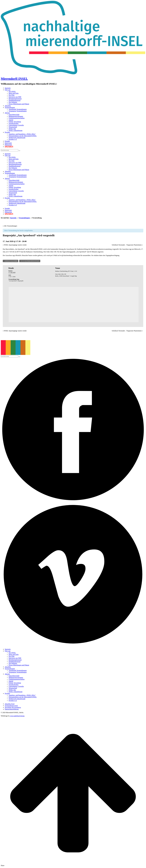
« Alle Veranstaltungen (10, 226)
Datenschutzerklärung (12, 709)
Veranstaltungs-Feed (11, 706)
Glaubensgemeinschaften (17, 118)
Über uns (8, 90)
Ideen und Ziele (14, 93)
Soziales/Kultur (14, 123)
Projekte (7, 132)
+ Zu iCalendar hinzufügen (30, 261)
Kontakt (7, 141)
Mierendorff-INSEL (14, 79)
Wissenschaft (13, 127)
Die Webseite (13, 102)
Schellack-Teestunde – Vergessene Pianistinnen (127, 245)
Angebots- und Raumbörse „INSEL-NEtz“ (22, 134)
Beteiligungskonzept (15, 99)
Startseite (8, 88)
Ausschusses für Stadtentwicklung (77, 249)
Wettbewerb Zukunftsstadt (17, 138)
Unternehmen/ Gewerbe (16, 125)
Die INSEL (12, 92)
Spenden (9, 147)
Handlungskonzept (15, 100)
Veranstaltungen (10, 107)
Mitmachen (8, 145)
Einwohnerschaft (14, 115)
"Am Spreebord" (13, 281)
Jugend (11, 120)
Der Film (12, 95)
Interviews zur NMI (15, 97)
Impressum (8, 143)
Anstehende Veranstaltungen (18, 109)
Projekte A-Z (13, 139)
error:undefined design (17, 716)
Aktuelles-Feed (10, 704)
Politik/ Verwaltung (15, 122)
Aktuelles (8, 106)
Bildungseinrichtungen (16, 116)
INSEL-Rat (12, 129)
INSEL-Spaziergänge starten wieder (15, 245)
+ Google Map (73, 276)
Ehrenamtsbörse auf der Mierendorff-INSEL (23, 136)
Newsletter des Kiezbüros (13, 707)
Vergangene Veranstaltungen (18, 111)
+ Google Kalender (11, 261)
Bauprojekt (20, 281)
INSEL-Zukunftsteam (16, 130)
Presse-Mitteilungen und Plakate (19, 104)
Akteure (7, 113)
